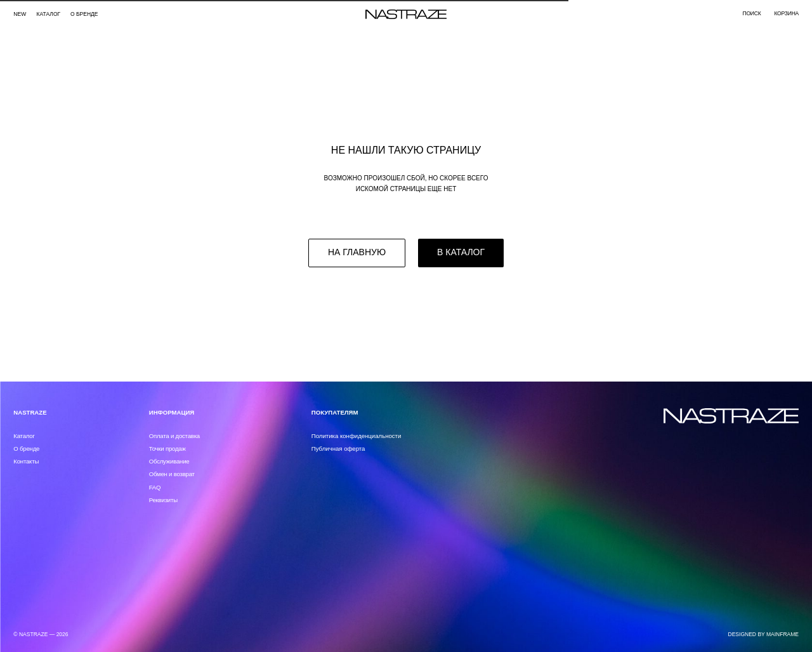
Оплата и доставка (174, 436)
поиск (751, 13)
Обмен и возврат (172, 474)
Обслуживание (169, 461)
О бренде (84, 14)
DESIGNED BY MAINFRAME (764, 634)
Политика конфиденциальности (357, 436)
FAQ (155, 487)
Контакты (26, 461)
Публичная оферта (338, 449)
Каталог (24, 436)
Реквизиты (163, 500)
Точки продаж (167, 449)
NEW (20, 14)
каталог (49, 14)
